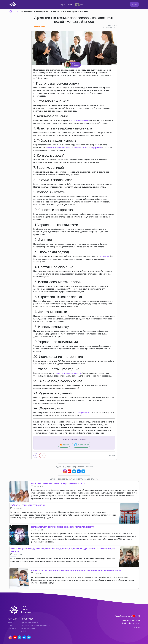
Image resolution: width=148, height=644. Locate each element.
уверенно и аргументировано (68, 373)
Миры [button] (62, 4)
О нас (10, 625)
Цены (23, 631)
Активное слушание (79, 120)
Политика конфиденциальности (35, 625)
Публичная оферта (29, 623)
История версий (28, 628)
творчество (104, 256)
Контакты (12, 628)
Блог (71, 4)
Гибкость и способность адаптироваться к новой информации (74, 147)
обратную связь (82, 412)
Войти (134, 4)
